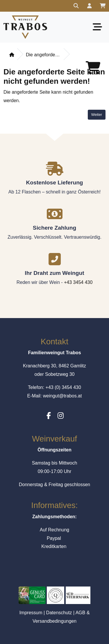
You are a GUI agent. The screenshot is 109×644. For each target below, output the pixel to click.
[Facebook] (49, 416)
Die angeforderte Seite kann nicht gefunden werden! (43, 55)
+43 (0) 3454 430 (63, 387)
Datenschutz (59, 613)
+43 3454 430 (78, 282)
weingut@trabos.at (62, 396)
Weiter (97, 115)
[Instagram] (61, 416)
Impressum (31, 613)
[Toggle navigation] (97, 27)
